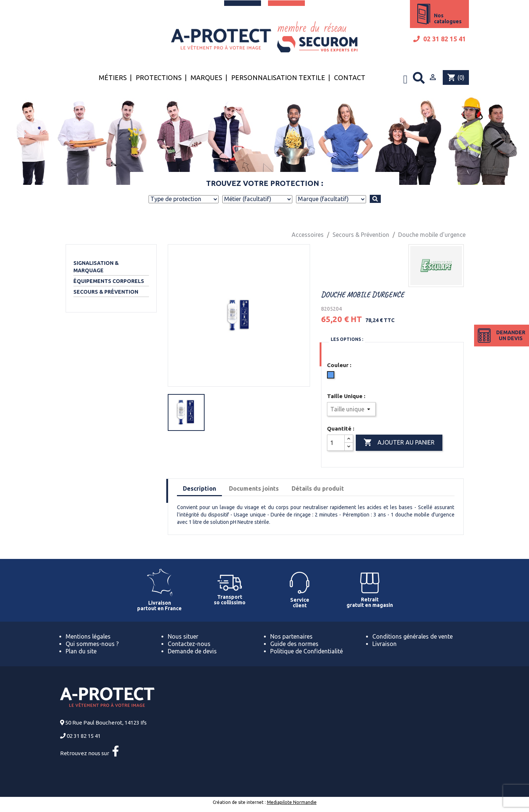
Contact (350, 77)
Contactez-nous (189, 644)
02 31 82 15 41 (440, 39)
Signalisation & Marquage (96, 267)
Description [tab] (199, 488)
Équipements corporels (109, 281)
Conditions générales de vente (413, 636)
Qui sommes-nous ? (92, 644)
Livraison (384, 644)
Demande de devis (192, 651)
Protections (159, 77)
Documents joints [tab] (254, 488)
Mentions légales (88, 636)
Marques (206, 77)
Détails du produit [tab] (318, 488)
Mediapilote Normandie (292, 802)
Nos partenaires (291, 636)
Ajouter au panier (399, 443)
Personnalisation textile (278, 77)
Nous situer (183, 636)
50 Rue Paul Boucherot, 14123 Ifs (106, 723)
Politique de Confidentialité (307, 651)
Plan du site (81, 651)
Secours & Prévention (106, 292)
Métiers (113, 77)
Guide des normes (294, 644)
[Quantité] (336, 443)
